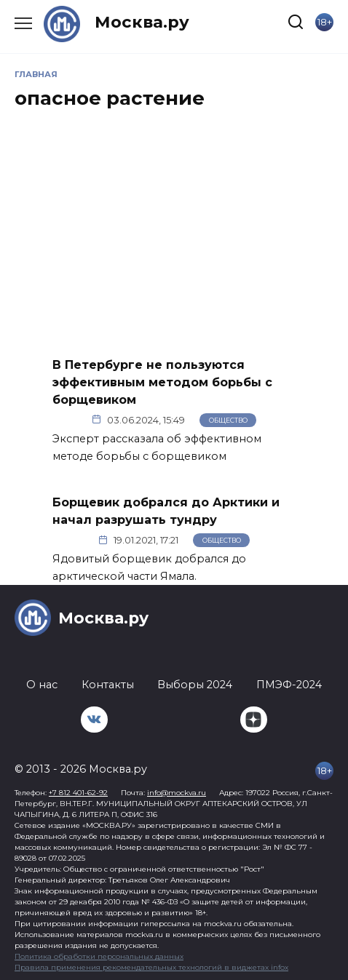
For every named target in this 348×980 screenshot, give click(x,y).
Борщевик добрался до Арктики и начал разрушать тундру (166, 511)
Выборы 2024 (195, 685)
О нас (42, 685)
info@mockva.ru (177, 793)
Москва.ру (142, 22)
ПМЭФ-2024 (289, 685)
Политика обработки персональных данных (99, 956)
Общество (228, 420)
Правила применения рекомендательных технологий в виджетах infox (151, 967)
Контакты (108, 685)
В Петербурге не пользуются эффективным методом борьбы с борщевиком (162, 382)
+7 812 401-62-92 (78, 793)
